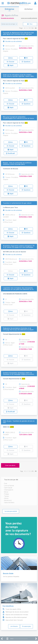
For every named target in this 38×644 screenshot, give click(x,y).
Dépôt (11, 65)
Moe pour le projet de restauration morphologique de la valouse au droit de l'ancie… (19, 118)
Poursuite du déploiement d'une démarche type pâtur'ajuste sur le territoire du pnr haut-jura (18, 33)
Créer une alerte (10, 465)
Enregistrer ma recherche (7, 18)
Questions (26, 62)
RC (26, 58)
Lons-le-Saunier (9, 486)
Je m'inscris (14, 626)
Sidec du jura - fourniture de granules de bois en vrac (19, 422)
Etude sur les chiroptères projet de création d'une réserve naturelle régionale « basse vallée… (19, 76)
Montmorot (8, 500)
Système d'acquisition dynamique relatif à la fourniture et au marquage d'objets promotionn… (19, 374)
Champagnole (9, 490)
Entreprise (9, 9)
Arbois (6, 498)
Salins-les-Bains (9, 503)
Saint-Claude (8, 488)
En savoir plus (26, 626)
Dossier (11, 62)
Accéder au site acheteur (12, 41)
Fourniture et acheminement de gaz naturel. (17, 203)
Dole (6, 483)
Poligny (7, 494)
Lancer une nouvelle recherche (29, 18)
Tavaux (6, 496)
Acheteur (29, 9)
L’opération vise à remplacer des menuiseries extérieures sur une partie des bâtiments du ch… (19, 289)
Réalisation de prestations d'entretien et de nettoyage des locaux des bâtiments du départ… (19, 329)
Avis (11, 58)
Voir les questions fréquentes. (11, 577)
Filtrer (30, 24)
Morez (6, 492)
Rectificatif (10, 153)
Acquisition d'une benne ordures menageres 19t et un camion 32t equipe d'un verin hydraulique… (19, 247)
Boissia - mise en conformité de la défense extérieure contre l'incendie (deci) (17, 164)
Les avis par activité (11, 511)
